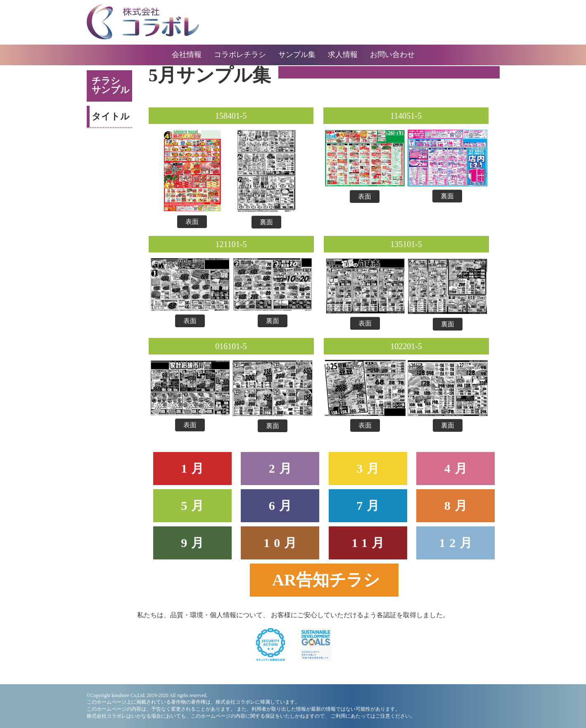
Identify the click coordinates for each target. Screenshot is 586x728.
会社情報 (187, 55)
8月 (458, 506)
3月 (370, 468)
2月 (282, 468)
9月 (194, 543)
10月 (282, 543)
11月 (370, 543)
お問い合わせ (392, 55)
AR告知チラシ (326, 580)
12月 (458, 543)
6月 (282, 506)
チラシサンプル (111, 85)
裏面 (266, 222)
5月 (194, 506)
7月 (370, 506)
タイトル (111, 116)
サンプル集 (297, 55)
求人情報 (343, 55)
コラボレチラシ (240, 55)
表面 (192, 222)
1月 (194, 468)
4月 (458, 468)
